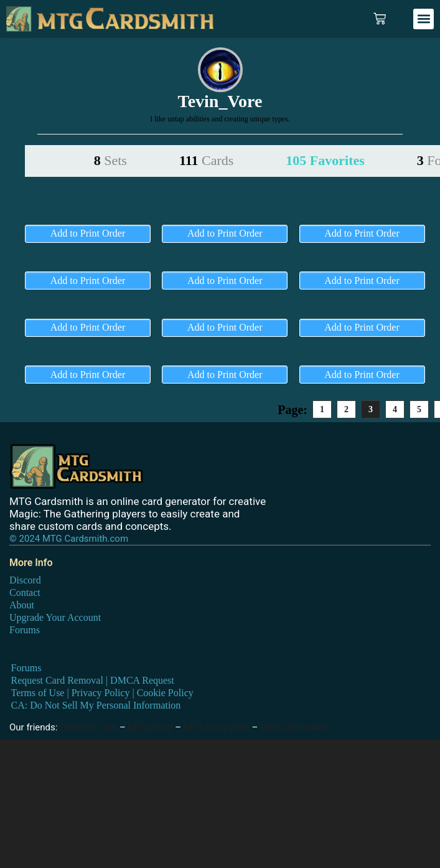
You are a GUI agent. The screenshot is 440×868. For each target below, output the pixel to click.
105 (325, 160)
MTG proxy (151, 727)
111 (206, 160)
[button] (424, 19)
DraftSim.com (88, 727)
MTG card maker (295, 727)
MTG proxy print (217, 727)
